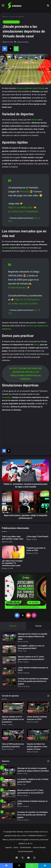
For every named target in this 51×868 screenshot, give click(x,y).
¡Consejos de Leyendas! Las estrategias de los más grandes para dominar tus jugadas (33, 681)
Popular (38, 626)
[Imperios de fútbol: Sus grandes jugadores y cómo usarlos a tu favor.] (38, 735)
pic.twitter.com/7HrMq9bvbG (23, 211)
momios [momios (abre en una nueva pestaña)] (5, 248)
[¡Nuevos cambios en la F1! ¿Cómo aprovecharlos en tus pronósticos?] (9, 660)
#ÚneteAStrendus (17, 288)
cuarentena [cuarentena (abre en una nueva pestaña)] (7, 397)
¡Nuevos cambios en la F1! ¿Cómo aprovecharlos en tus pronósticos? (13, 719)
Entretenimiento (26, 847)
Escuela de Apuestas (17, 17)
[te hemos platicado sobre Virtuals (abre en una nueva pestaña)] (37, 88)
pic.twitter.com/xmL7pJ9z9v (23, 304)
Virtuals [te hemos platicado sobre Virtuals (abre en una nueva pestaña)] (41, 88)
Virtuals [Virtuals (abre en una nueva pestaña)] (35, 120)
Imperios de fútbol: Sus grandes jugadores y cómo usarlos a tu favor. (37, 747)
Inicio (5, 17)
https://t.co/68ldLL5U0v (20, 207)
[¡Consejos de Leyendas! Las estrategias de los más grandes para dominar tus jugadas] (9, 682)
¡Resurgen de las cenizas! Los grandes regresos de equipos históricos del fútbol (33, 636)
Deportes (9, 847)
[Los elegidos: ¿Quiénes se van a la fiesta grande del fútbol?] (9, 649)
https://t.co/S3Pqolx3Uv (27, 300)
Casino (16, 847)
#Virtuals (24, 192)
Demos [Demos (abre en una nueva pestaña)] (36, 345)
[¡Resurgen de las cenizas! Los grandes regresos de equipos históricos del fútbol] (9, 637)
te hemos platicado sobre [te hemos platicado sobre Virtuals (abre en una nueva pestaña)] (27, 88)
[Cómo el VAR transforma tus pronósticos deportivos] (13, 735)
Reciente (13, 626)
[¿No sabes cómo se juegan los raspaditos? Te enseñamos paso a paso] (13, 552)
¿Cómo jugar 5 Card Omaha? (37, 537)
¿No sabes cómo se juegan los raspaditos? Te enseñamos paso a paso (12, 563)
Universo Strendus (39, 847)
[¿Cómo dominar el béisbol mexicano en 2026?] (9, 671)
